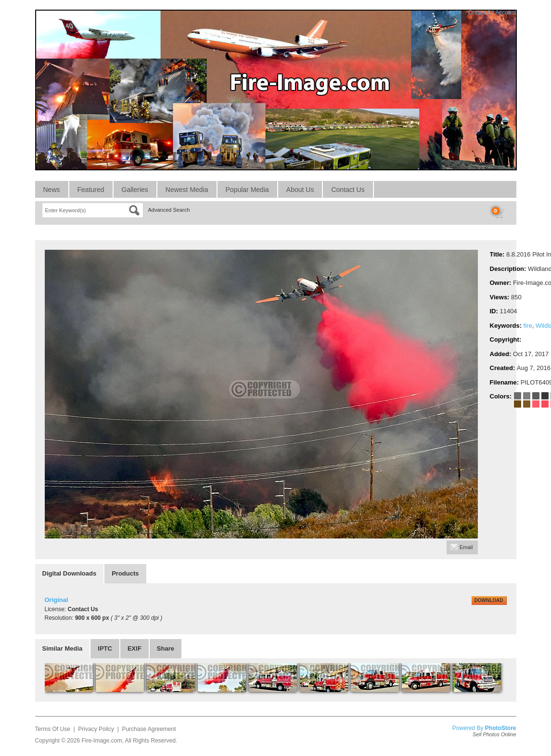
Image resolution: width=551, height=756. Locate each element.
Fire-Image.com (102, 741)
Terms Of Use (53, 729)
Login (453, 13)
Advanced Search (169, 210)
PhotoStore (501, 728)
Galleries (135, 190)
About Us (300, 190)
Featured (91, 190)
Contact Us (348, 190)
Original (57, 600)
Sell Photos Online (494, 734)
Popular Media (247, 190)
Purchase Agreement (149, 729)
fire (528, 326)
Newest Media (187, 190)
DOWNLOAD (489, 600)
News (52, 190)
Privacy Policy (96, 729)
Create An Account (492, 13)
